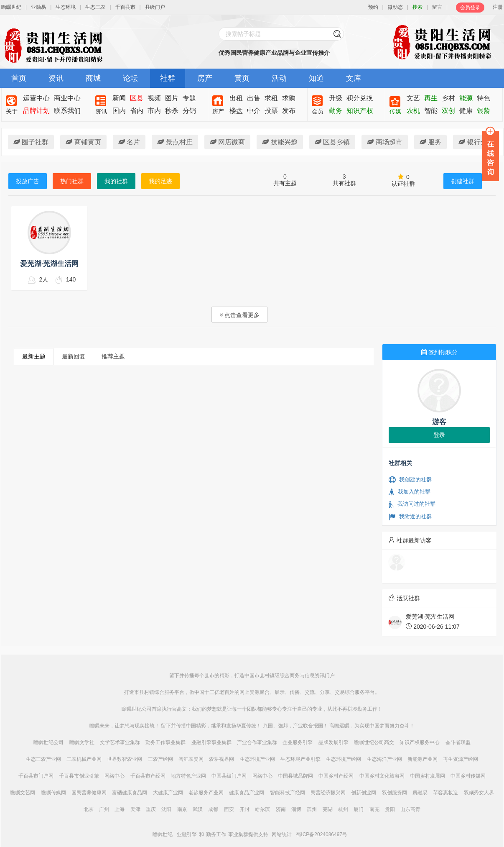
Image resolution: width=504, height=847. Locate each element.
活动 (279, 78)
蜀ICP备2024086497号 (322, 834)
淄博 (296, 809)
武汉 (198, 809)
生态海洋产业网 (384, 759)
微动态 (395, 7)
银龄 (484, 111)
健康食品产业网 (247, 793)
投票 (271, 111)
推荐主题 (113, 356)
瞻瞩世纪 (11, 7)
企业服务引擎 (298, 742)
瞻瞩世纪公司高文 (374, 742)
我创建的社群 (410, 480)
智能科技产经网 (288, 793)
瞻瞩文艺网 (23, 793)
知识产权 (360, 111)
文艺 (413, 98)
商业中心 (67, 98)
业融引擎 (187, 834)
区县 (137, 98)
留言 (437, 7)
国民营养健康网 (89, 793)
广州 (104, 809)
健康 (466, 111)
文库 (354, 78)
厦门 (359, 809)
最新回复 (74, 356)
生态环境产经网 (344, 759)
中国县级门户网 (229, 776)
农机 (413, 111)
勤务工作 (216, 834)
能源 (466, 98)
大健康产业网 (168, 793)
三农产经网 (160, 759)
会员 (318, 111)
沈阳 (166, 809)
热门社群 (72, 181)
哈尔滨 (262, 809)
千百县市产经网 (148, 776)
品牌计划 (36, 111)
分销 (189, 111)
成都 (213, 809)
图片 (172, 98)
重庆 (151, 809)
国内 (119, 111)
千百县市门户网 (36, 776)
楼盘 (236, 111)
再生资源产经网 (461, 759)
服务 (430, 142)
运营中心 (36, 98)
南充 (374, 809)
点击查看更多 (240, 315)
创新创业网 (364, 793)
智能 (431, 111)
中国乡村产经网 (336, 776)
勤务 (336, 111)
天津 (135, 809)
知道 (316, 78)
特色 (484, 98)
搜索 (417, 7)
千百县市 (125, 7)
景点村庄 (175, 142)
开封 (244, 809)
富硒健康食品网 (130, 793)
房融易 (420, 793)
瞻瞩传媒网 (53, 793)
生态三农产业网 (43, 759)
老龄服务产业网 (206, 793)
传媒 (395, 111)
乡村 (448, 98)
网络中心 (115, 776)
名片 (129, 142)
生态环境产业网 (257, 759)
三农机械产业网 (84, 759)
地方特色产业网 (188, 776)
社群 (168, 78)
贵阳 (390, 809)
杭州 (343, 809)
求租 (271, 98)
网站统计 (282, 834)
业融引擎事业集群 (211, 742)
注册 (498, 7)
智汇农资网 (191, 759)
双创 (448, 111)
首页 (19, 78)
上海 (120, 809)
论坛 (130, 78)
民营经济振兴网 (328, 793)
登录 (439, 435)
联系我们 (67, 111)
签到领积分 (439, 352)
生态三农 (95, 7)
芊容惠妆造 (445, 793)
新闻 (119, 98)
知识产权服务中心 (420, 742)
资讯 (56, 78)
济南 (281, 809)
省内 (137, 111)
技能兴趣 (280, 142)
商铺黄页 (83, 142)
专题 (189, 98)
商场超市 (384, 142)
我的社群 (116, 181)
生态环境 (66, 7)
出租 (236, 98)
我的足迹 (160, 181)
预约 (373, 7)
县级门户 (155, 7)
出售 (254, 98)
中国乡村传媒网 (468, 776)
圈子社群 (31, 142)
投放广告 (28, 181)
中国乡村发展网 (428, 776)
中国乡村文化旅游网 (382, 776)
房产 (205, 78)
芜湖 (328, 809)
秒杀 (172, 111)
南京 (182, 809)
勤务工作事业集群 (165, 742)
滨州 (312, 809)
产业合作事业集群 (257, 742)
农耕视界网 (221, 759)
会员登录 (470, 8)
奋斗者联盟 (458, 742)
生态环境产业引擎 (300, 759)
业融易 (38, 7)
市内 (154, 111)
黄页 (242, 78)
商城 (93, 78)
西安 (229, 809)
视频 (154, 98)
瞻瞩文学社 (82, 742)
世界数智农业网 (125, 759)
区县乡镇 (332, 142)
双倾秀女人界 (479, 793)
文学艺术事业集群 (120, 742)
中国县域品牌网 (295, 776)
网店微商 (227, 142)
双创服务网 (395, 793)
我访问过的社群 (412, 504)
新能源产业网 (423, 759)
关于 (12, 111)
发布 (289, 111)
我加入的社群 (410, 492)
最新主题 (34, 356)
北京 (89, 809)
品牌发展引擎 (333, 742)
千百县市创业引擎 (79, 776)
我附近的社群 (410, 517)
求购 (289, 98)
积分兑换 (360, 98)
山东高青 (410, 809)
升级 (336, 98)
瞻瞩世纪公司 (48, 742)
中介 (254, 111)
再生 (431, 98)
